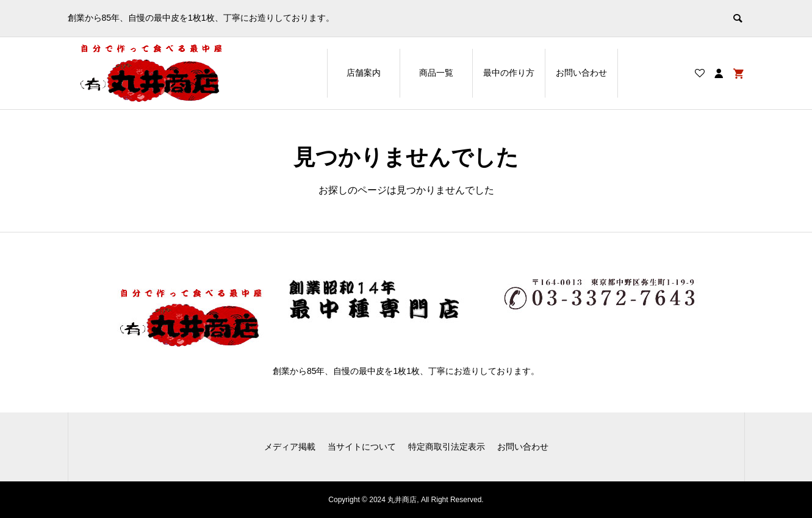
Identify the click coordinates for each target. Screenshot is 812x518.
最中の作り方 (509, 73)
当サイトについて (362, 447)
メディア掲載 (290, 447)
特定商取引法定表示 (447, 447)
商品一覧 (436, 73)
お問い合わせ (581, 73)
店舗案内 (364, 73)
